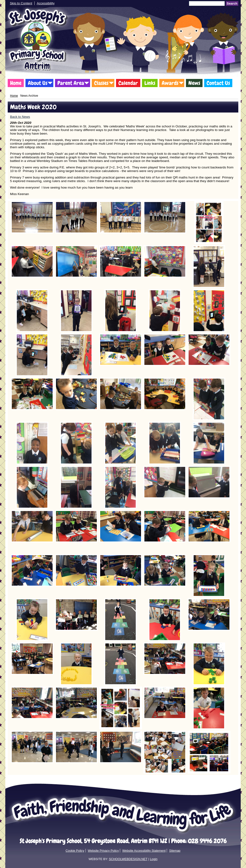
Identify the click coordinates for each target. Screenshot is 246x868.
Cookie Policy (75, 851)
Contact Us (218, 83)
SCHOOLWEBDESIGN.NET (128, 859)
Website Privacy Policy (103, 851)
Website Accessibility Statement (144, 851)
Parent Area (71, 83)
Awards (170, 83)
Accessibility (46, 3)
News (194, 83)
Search (232, 3)
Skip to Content (21, 3)
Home (16, 83)
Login (154, 859)
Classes (101, 83)
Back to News (20, 117)
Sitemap (175, 851)
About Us (38, 83)
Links (150, 83)
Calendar (128, 83)
